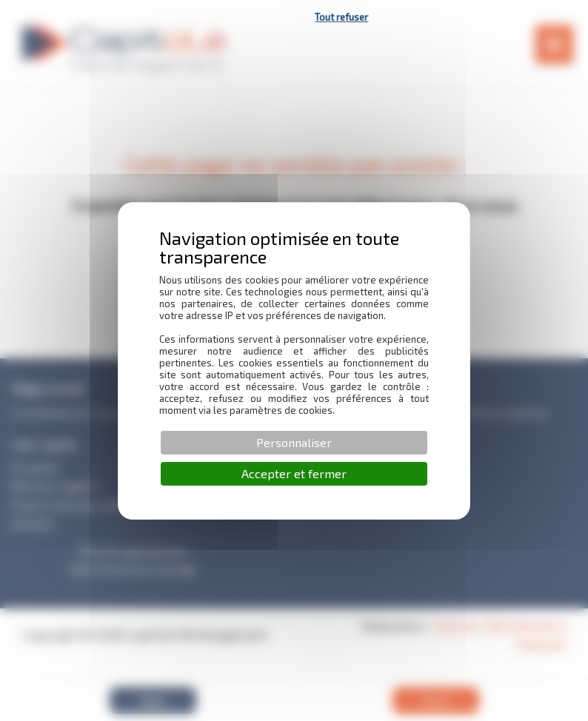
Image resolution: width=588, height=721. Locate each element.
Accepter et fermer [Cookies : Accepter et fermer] (294, 473)
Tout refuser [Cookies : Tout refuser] (341, 17)
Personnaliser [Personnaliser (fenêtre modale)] (294, 442)
